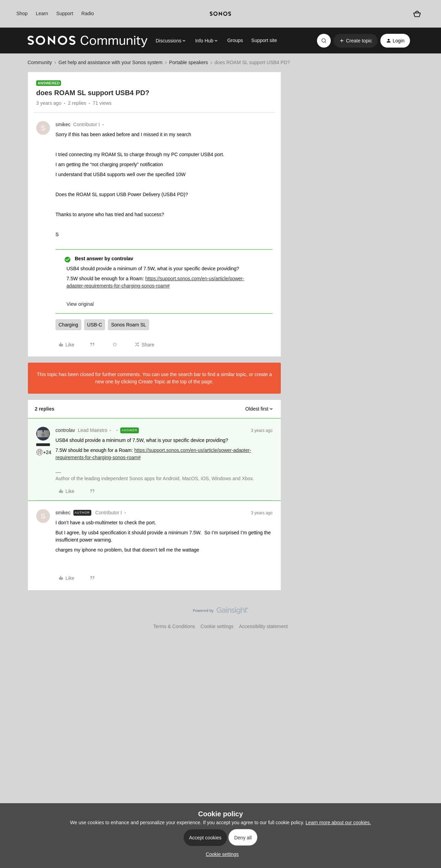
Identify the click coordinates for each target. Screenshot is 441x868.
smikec (63, 124)
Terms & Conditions (174, 626)
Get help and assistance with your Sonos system (111, 62)
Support (65, 13)
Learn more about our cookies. (338, 822)
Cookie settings (217, 626)
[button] (355, 41)
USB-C (95, 325)
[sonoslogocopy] (220, 14)
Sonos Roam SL (129, 325)
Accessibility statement (264, 626)
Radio (88, 13)
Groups (235, 40)
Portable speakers (189, 62)
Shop (22, 13)
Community (40, 62)
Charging (68, 325)
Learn (42, 13)
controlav (65, 430)
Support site (264, 40)
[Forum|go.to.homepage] (88, 41)
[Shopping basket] (417, 14)
